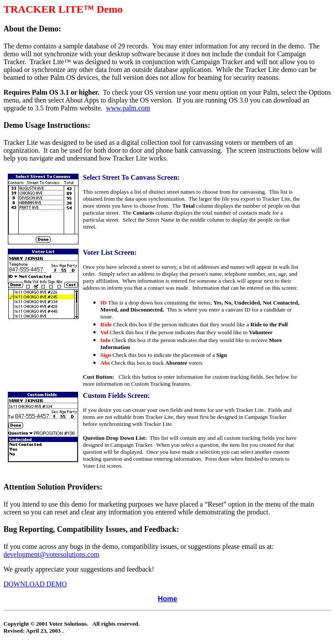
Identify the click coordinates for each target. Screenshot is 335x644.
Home (167, 599)
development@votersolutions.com (51, 554)
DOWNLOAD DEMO (35, 584)
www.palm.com (128, 108)
